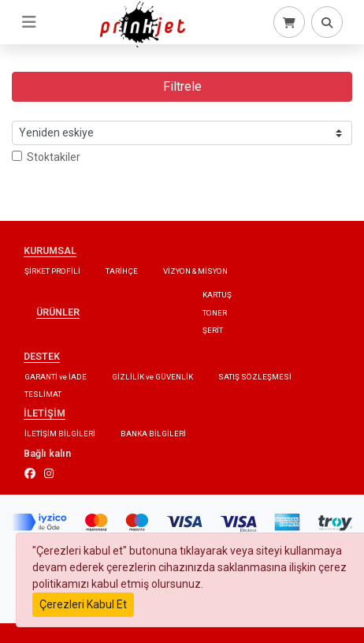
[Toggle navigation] (29, 22)
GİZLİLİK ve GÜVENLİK (152, 377)
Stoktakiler (46, 157)
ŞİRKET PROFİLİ (52, 271)
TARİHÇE (122, 271)
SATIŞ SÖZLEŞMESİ (255, 377)
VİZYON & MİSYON (195, 271)
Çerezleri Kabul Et (83, 604)
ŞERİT (213, 330)
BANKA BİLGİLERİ (153, 434)
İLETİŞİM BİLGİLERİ (60, 434)
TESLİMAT (43, 394)
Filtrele (182, 86)
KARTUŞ (217, 295)
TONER (215, 313)
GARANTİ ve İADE (56, 377)
